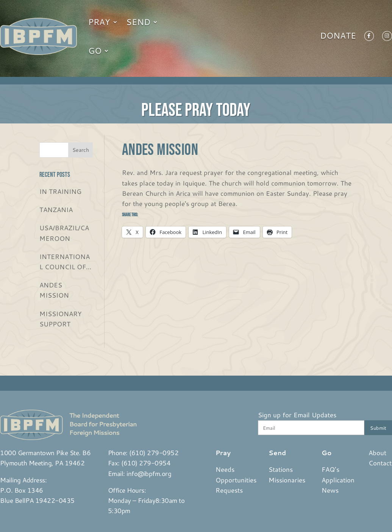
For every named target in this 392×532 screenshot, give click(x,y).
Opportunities (236, 480)
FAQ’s (330, 469)
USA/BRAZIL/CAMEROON (64, 233)
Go (95, 51)
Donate (338, 37)
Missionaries (287, 480)
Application (338, 480)
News (330, 490)
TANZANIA (56, 209)
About (377, 452)
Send (138, 22)
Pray (99, 22)
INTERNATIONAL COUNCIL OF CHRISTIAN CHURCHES (65, 262)
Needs (225, 469)
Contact (380, 463)
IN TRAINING (60, 191)
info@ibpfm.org (149, 473)
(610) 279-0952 (154, 452)
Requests (229, 490)
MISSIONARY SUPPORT (60, 319)
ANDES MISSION (54, 290)
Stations (281, 469)
